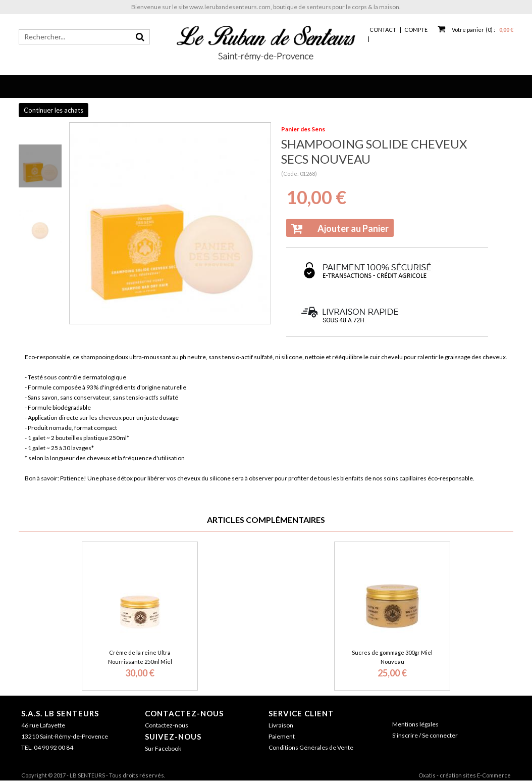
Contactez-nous (184, 713)
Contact (383, 30)
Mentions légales (415, 724)
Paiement (282, 736)
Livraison (281, 725)
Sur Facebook (163, 748)
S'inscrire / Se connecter (425, 735)
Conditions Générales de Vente (311, 747)
